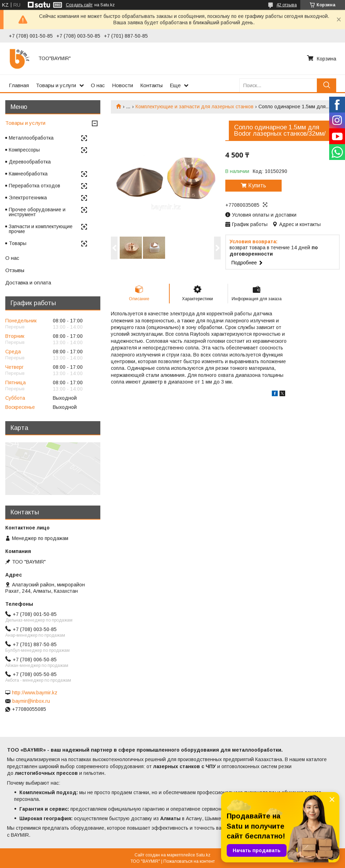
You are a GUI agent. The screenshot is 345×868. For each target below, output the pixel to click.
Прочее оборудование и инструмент (37, 212)
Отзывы (15, 270)
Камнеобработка (28, 174)
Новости (123, 85)
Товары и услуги (56, 85)
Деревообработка (30, 162)
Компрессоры (24, 150)
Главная (19, 85)
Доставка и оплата (28, 282)
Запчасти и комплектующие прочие (41, 229)
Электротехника (28, 198)
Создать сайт (79, 5)
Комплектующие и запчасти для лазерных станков (195, 107)
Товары (18, 243)
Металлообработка (31, 138)
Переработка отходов (34, 186)
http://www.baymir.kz (35, 693)
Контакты (151, 85)
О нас (98, 85)
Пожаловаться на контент (189, 861)
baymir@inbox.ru (31, 701)
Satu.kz (203, 855)
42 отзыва (287, 5)
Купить (257, 185)
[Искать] (327, 85)
